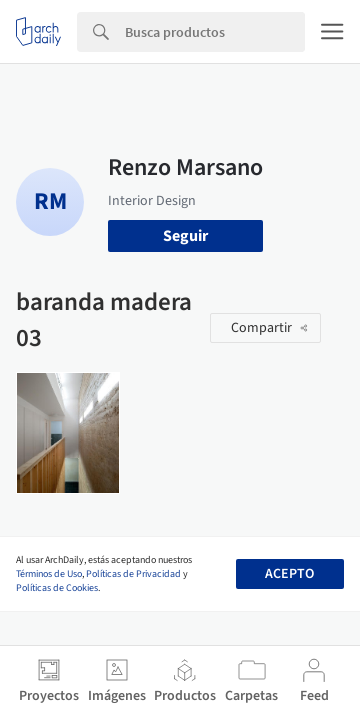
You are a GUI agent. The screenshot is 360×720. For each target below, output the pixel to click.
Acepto (289, 574)
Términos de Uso (49, 574)
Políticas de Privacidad (133, 574)
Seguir (185, 236)
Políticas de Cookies (57, 588)
